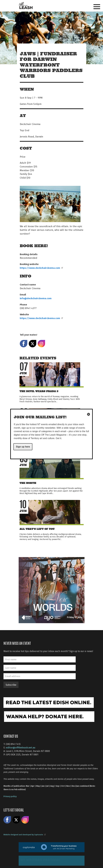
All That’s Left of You (37, 529)
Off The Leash (26, 6)
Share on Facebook (24, 344)
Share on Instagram (41, 344)
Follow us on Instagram (25, 820)
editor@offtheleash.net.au (21, 747)
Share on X (33, 344)
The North (28, 483)
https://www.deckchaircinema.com (41, 268)
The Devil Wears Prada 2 (39, 391)
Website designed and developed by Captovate (24, 835)
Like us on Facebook (7, 820)
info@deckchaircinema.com (36, 298)
